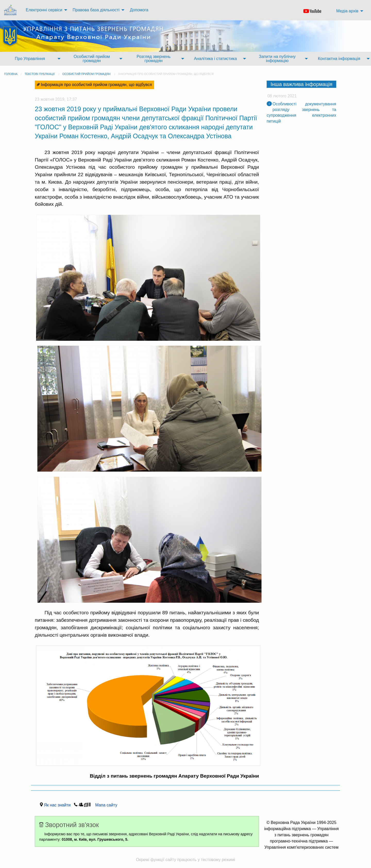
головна (11, 74)
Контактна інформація (339, 59)
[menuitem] (11, 10)
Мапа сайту (105, 805)
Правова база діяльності (96, 10)
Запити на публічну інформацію (277, 59)
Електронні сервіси (44, 10)
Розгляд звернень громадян (154, 59)
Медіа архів (347, 11)
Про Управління (30, 59)
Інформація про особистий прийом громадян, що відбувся (166, 74)
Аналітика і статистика (216, 59)
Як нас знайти (58, 805)
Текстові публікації (40, 74)
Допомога (139, 10)
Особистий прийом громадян (92, 59)
